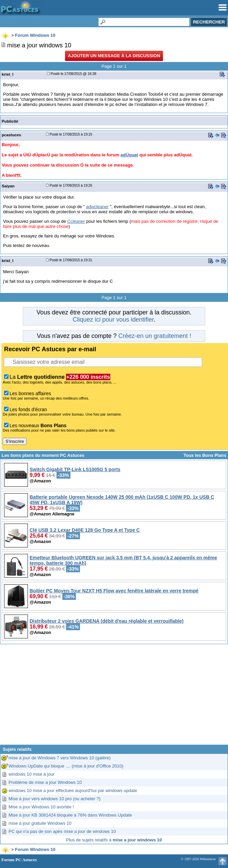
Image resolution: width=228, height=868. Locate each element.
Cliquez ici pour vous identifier (113, 320)
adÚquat (129, 155)
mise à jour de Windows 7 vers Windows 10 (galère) (60, 758)
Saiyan (8, 186)
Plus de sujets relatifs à (114, 840)
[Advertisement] (114, 697)
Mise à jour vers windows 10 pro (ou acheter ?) (54, 799)
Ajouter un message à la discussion (114, 56)
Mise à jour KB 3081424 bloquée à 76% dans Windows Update (70, 815)
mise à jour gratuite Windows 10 (40, 823)
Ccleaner (76, 221)
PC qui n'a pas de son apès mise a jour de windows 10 (62, 831)
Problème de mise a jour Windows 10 (45, 782)
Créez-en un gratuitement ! (155, 336)
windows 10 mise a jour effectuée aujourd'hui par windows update (73, 790)
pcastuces (11, 135)
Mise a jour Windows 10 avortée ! (41, 807)
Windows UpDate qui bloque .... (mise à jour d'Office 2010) (66, 766)
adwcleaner (97, 207)
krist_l (7, 74)
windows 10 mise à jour (31, 774)
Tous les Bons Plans (205, 455)
